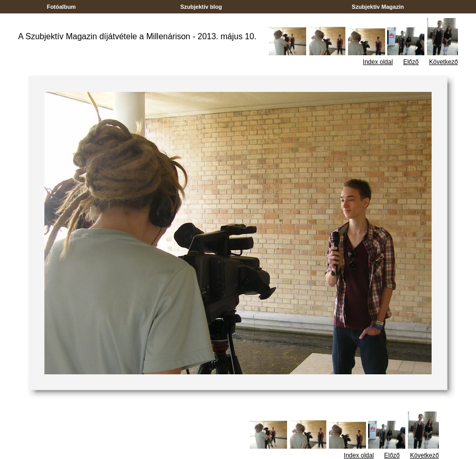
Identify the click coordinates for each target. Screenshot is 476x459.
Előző (411, 62)
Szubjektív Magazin (378, 7)
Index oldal (378, 62)
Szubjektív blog (201, 7)
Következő (443, 62)
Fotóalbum (61, 7)
